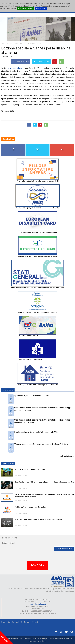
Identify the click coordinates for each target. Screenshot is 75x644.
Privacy (27, 622)
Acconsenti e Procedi (26, 8)
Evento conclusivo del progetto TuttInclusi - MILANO (36, 432)
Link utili (19, 622)
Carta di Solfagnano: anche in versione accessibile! (37, 312)
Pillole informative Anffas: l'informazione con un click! (38, 181)
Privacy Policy (41, 8)
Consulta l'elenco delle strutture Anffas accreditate (38, 232)
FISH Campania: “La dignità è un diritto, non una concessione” (39, 519)
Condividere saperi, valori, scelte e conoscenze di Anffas (38, 208)
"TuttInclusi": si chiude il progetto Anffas (30, 507)
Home (3, 622)
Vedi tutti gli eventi (67, 456)
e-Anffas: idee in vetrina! (28, 336)
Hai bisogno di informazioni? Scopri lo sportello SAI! (38, 385)
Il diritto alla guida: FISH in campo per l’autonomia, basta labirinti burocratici (44, 482)
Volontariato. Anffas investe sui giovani (30, 469)
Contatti (11, 622)
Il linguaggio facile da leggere (31, 359)
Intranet (35, 622)
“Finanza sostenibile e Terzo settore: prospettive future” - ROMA (41, 444)
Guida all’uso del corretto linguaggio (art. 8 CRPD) (37, 256)
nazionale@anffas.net (38, 604)
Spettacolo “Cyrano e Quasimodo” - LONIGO (32, 396)
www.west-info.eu (15, 68)
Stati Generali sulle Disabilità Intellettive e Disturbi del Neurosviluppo (38, 288)
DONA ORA (38, 565)
